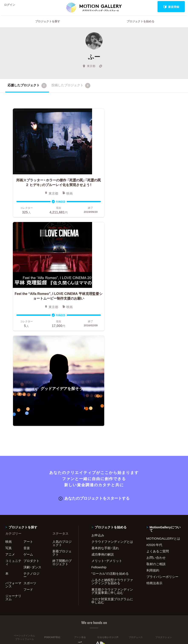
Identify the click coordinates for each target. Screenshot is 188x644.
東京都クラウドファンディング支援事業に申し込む (112, 468)
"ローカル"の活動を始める (110, 451)
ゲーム (28, 432)
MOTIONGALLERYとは (163, 416)
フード (28, 467)
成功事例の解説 (103, 432)
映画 (9, 419)
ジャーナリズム (13, 475)
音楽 (27, 425)
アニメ (10, 432)
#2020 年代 (154, 422)
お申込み (98, 413)
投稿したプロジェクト (71, 91)
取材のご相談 (156, 441)
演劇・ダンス (32, 445)
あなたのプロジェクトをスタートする (94, 376)
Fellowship (99, 445)
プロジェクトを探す (48, 27)
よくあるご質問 (158, 429)
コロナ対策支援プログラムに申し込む (112, 478)
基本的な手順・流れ (105, 425)
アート (28, 419)
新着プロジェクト (62, 430)
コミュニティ (13, 440)
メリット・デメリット (107, 438)
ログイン (12, 7)
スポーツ (30, 461)
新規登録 (171, 7)
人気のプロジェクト (62, 421)
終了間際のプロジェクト (62, 440)
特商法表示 (154, 461)
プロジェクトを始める (140, 27)
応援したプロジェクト (27, 91)
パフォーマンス (13, 462)
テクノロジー (31, 453)
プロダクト (31, 438)
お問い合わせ (156, 435)
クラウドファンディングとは (112, 419)
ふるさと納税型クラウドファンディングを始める (112, 459)
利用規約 (153, 448)
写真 (9, 425)
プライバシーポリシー (162, 454)
